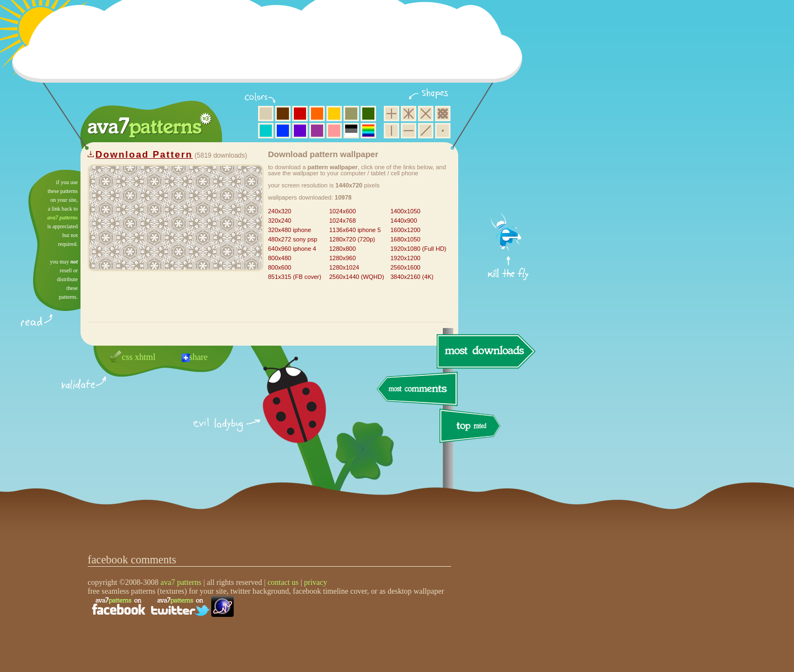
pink (334, 131)
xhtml (145, 357)
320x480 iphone (289, 230)
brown (283, 114)
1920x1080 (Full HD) (419, 249)
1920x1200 (405, 258)
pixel (443, 114)
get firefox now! (509, 174)
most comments (418, 389)
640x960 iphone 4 (292, 249)
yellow (334, 114)
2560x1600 (405, 267)
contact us (283, 582)
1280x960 (342, 258)
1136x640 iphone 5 (355, 230)
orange (317, 114)
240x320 (280, 211)
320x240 (280, 221)
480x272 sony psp (293, 239)
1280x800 (342, 249)
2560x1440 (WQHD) (357, 277)
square (391, 114)
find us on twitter (180, 606)
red (300, 114)
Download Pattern (144, 155)
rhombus (426, 114)
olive (351, 114)
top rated (472, 428)
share (198, 357)
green (368, 114)
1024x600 (342, 211)
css (127, 357)
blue (283, 131)
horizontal (409, 131)
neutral (351, 131)
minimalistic (443, 131)
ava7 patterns (63, 217)
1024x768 (342, 221)
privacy (315, 582)
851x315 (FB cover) (295, 277)
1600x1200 (405, 230)
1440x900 (404, 221)
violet (300, 131)
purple (317, 131)
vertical (391, 131)
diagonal (426, 131)
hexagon (409, 114)
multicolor (368, 131)
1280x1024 (344, 267)
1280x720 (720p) (352, 239)
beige (266, 114)
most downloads (485, 351)
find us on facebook (119, 606)
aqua (266, 131)
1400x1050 (405, 211)
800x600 (280, 267)
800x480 (280, 258)
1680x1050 (405, 239)
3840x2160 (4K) (412, 277)
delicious (283, 412)
